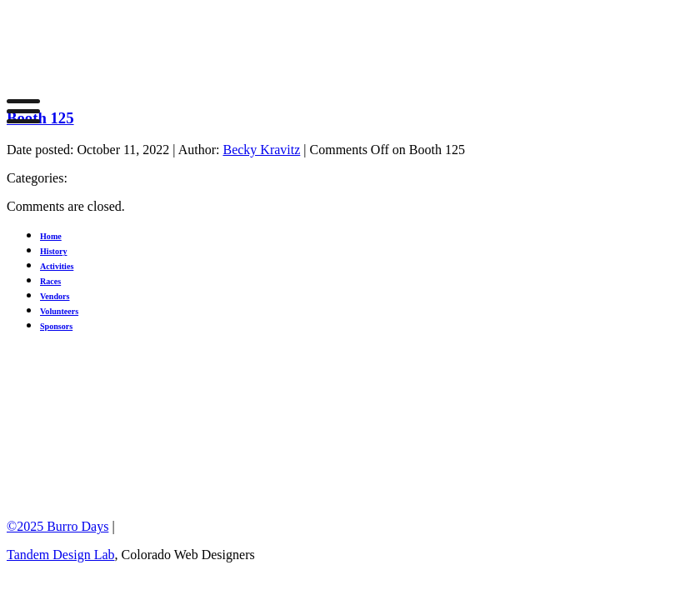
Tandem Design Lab (61, 555)
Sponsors (56, 326)
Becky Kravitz (261, 150)
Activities (57, 266)
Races (50, 281)
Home (51, 236)
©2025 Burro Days (57, 526)
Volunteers (59, 311)
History (53, 251)
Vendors (55, 296)
